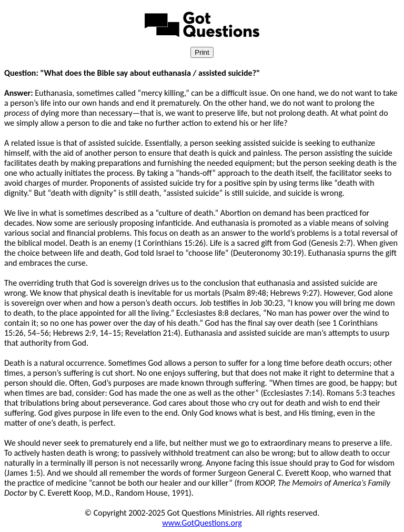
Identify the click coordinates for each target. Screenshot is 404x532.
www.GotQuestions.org (202, 523)
